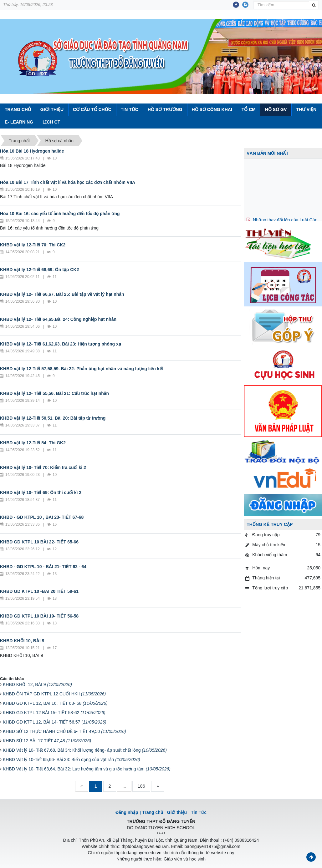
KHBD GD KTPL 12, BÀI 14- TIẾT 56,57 (55, 722)
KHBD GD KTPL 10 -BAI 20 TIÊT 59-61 (39, 591)
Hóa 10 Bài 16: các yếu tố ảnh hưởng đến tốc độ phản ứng (60, 214)
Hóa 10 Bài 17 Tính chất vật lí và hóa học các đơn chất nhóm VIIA (68, 182)
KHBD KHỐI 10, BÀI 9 (22, 641)
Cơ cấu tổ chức (92, 109)
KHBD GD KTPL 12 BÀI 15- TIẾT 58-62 (54, 713)
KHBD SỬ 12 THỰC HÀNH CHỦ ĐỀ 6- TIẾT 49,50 (64, 731)
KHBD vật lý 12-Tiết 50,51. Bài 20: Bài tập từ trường (53, 418)
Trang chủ (153, 812)
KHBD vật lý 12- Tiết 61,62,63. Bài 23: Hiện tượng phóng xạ (61, 344)
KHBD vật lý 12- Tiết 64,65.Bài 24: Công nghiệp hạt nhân (58, 319)
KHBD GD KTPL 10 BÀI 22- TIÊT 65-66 (39, 542)
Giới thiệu (52, 109)
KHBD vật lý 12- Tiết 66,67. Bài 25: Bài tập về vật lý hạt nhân (62, 294)
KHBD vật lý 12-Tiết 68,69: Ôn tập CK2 (39, 270)
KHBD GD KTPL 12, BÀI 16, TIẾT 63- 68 (55, 703)
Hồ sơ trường (165, 109)
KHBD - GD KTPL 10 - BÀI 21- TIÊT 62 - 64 (43, 567)
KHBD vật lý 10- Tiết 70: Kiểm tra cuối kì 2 (43, 467)
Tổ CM (249, 109)
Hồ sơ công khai (212, 109)
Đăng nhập (127, 812)
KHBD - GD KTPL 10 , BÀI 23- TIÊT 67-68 (42, 517)
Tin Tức (130, 109)
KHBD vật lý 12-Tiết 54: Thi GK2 (33, 443)
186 (141, 786)
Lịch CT (51, 122)
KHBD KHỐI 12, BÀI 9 (37, 684)
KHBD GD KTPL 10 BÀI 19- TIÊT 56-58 (39, 616)
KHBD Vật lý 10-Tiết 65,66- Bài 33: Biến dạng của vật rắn (72, 759)
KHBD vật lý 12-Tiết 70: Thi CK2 (33, 245)
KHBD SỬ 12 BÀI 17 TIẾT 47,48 (47, 741)
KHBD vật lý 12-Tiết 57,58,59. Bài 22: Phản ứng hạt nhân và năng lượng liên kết (82, 369)
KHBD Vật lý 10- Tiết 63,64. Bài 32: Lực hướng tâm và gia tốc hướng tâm (87, 769)
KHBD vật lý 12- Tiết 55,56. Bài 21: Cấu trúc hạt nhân (54, 393)
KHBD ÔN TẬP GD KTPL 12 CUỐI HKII (54, 694)
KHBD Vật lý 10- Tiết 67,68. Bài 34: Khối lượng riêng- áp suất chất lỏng (85, 750)
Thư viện (306, 109)
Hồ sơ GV (276, 109)
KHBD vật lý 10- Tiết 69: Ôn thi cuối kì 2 (41, 492)
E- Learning (19, 122)
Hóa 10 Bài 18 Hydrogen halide (32, 151)
